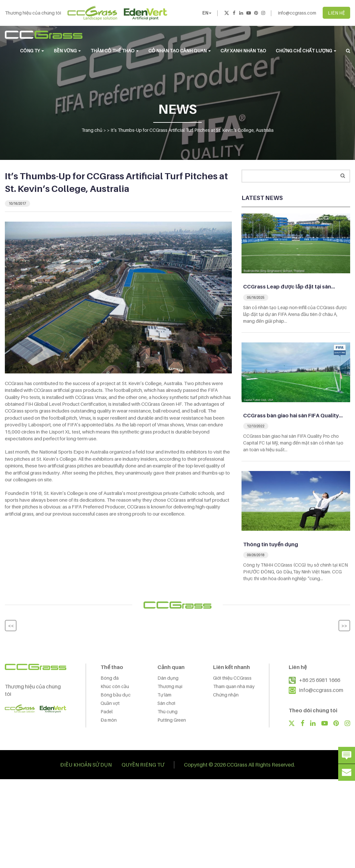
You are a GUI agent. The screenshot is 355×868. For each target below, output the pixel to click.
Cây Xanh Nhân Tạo (243, 51)
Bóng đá (110, 678)
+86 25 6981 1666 (320, 680)
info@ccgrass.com (297, 13)
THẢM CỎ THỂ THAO (115, 51)
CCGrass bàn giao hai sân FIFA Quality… (293, 415)
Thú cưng (167, 711)
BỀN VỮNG (67, 51)
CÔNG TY (32, 51)
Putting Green (172, 720)
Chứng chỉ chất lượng (306, 51)
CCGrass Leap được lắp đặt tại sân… (289, 287)
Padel (107, 711)
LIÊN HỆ (336, 13)
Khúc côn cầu (115, 686)
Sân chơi (166, 703)
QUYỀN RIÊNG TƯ (143, 765)
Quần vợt (110, 703)
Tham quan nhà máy (234, 686)
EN (207, 13)
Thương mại (170, 686)
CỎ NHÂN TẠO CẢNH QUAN (180, 51)
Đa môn (109, 720)
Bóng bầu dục (116, 695)
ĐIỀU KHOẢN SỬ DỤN (86, 765)
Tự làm (164, 695)
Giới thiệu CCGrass (232, 678)
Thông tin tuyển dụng (271, 544)
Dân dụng (168, 678)
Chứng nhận (226, 695)
